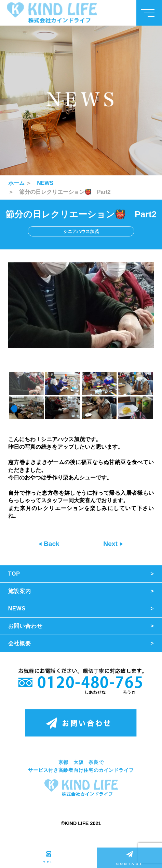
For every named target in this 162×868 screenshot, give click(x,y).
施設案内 (20, 591)
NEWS (45, 183)
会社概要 (20, 643)
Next (111, 544)
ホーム (16, 183)
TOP (14, 574)
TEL (49, 857)
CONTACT (130, 858)
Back (51, 544)
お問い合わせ (25, 626)
